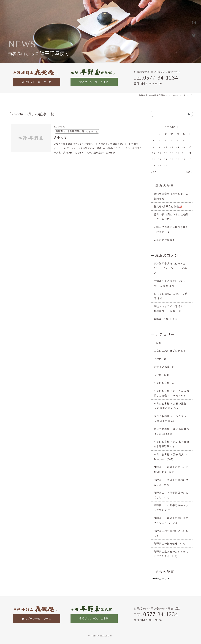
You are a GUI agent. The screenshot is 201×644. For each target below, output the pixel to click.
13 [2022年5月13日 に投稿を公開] (184, 147)
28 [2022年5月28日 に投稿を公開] (190, 159)
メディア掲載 (162, 367)
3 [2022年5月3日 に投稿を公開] (166, 140)
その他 (158, 359)
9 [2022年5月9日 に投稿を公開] (160, 147)
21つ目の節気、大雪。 (167, 294)
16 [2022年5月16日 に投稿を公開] (160, 153)
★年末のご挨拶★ (164, 240)
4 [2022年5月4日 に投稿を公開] (172, 140)
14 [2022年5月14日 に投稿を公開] (190, 147)
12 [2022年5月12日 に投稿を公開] (178, 147)
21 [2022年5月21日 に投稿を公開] (190, 153)
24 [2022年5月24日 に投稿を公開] (166, 159)
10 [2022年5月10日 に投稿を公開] (166, 147)
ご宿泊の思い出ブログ (167, 351)
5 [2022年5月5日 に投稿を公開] (178, 140)
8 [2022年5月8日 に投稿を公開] (154, 147)
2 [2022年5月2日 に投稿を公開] (160, 140)
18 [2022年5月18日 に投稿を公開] (172, 153)
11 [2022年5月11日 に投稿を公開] (172, 147)
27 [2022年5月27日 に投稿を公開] (184, 159)
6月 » (190, 172)
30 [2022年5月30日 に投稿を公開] (160, 166)
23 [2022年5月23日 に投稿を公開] (160, 159)
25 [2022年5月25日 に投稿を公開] (172, 159)
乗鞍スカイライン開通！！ (170, 306)
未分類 (158, 375)
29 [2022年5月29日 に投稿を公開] (154, 166)
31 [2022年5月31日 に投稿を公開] (166, 166)
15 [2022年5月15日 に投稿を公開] (154, 153)
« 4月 (154, 172)
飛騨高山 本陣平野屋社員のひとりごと (77, 131)
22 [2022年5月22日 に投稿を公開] (154, 159)
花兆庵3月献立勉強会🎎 (168, 206)
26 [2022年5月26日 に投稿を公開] (178, 159)
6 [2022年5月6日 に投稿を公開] (184, 140)
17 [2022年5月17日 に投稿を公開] (166, 153)
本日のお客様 (162, 383)
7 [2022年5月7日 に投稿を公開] (190, 140)
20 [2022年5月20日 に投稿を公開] (184, 153)
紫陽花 (158, 319)
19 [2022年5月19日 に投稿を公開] (178, 153)
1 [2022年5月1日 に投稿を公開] (154, 140)
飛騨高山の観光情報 (166, 544)
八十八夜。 (62, 138)
